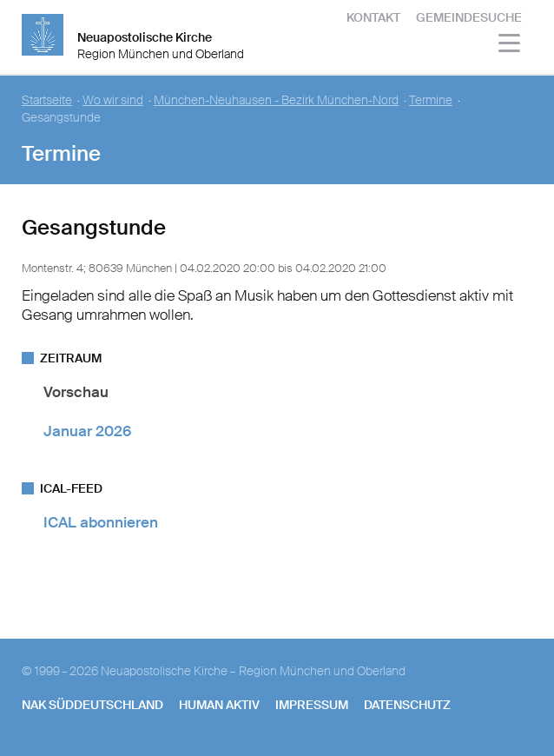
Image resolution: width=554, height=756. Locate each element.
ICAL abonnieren (101, 522)
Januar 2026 (87, 431)
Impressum (312, 705)
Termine (431, 100)
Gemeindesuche (469, 17)
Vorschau (76, 392)
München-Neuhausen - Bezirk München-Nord (276, 100)
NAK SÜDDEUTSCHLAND (92, 705)
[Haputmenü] (510, 46)
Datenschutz (407, 705)
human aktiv (219, 705)
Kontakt (373, 17)
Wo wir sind (113, 100)
